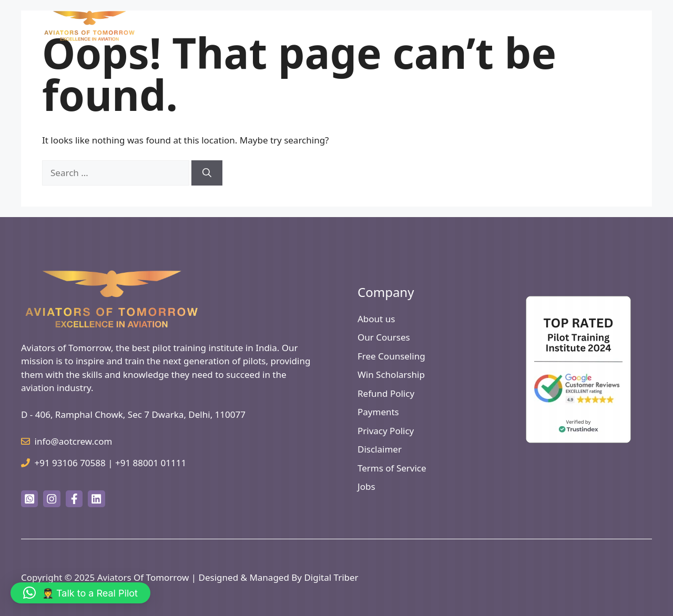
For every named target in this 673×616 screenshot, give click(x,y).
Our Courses (384, 337)
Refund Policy (386, 393)
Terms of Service (392, 468)
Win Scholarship (391, 374)
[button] (80, 593)
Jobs (366, 486)
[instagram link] (52, 499)
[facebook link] (74, 499)
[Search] (207, 173)
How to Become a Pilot (390, 26)
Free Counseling (391, 356)
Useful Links (527, 26)
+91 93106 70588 (70, 463)
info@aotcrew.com (74, 441)
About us (376, 319)
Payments (378, 412)
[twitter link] (29, 499)
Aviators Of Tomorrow (143, 577)
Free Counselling (595, 26)
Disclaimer (380, 449)
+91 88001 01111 (151, 463)
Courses (466, 26)
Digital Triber (331, 577)
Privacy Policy (386, 431)
